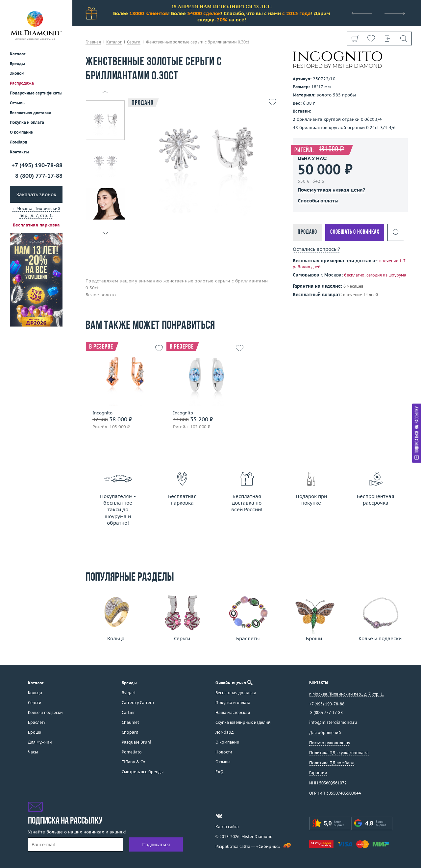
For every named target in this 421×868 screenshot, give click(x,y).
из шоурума (395, 275)
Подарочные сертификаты (36, 93)
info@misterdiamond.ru (333, 722)
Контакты (19, 152)
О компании (22, 132)
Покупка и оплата (27, 122)
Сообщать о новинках (355, 232)
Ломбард (19, 142)
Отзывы (18, 103)
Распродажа (22, 83)
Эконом (17, 73)
